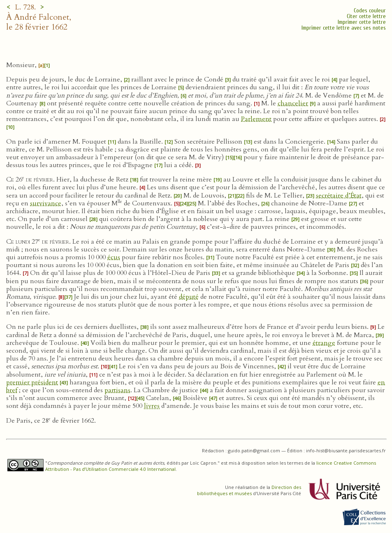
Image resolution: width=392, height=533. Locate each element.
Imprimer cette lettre (362, 22)
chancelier (293, 103)
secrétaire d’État (339, 196)
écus (114, 257)
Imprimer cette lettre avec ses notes (344, 28)
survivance (46, 203)
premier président (32, 382)
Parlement (256, 119)
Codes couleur (370, 10)
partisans (117, 390)
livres (152, 406)
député (189, 297)
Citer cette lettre (366, 16)
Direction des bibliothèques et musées (249, 490)
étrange (324, 343)
